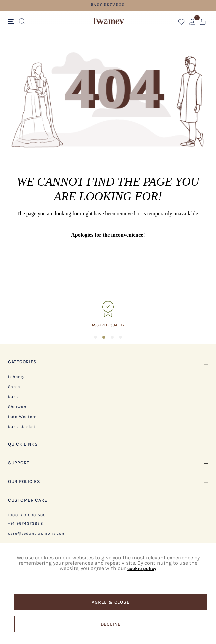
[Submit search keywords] (22, 22)
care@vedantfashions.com (37, 533)
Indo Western (22, 417)
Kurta (14, 397)
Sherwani (18, 407)
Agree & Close (110, 602)
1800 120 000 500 (27, 515)
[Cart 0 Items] (203, 23)
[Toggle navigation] (12, 22)
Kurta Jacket (22, 427)
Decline (111, 624)
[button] (181, 23)
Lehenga (17, 377)
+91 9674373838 (25, 523)
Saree (14, 387)
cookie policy (142, 569)
